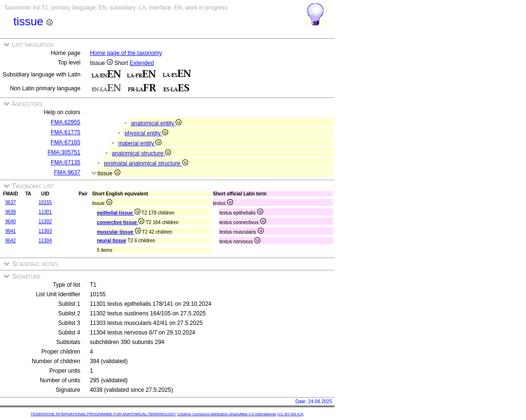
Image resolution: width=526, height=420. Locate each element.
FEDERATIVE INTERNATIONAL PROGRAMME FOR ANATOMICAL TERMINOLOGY (103, 414)
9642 (11, 241)
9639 (11, 212)
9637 (11, 202)
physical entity (147, 133)
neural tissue (112, 241)
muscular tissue (119, 232)
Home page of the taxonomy (126, 53)
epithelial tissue (119, 213)
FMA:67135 (65, 162)
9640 (11, 221)
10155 (45, 202)
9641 (11, 231)
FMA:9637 (67, 172)
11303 (45, 231)
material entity (140, 143)
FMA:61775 (65, 132)
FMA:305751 (64, 152)
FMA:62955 (65, 122)
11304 (45, 241)
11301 (45, 212)
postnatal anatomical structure (146, 163)
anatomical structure (141, 153)
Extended (142, 63)
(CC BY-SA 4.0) (290, 414)
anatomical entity (156, 123)
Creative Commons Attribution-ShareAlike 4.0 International (226, 414)
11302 (45, 221)
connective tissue (121, 222)
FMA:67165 (65, 142)
